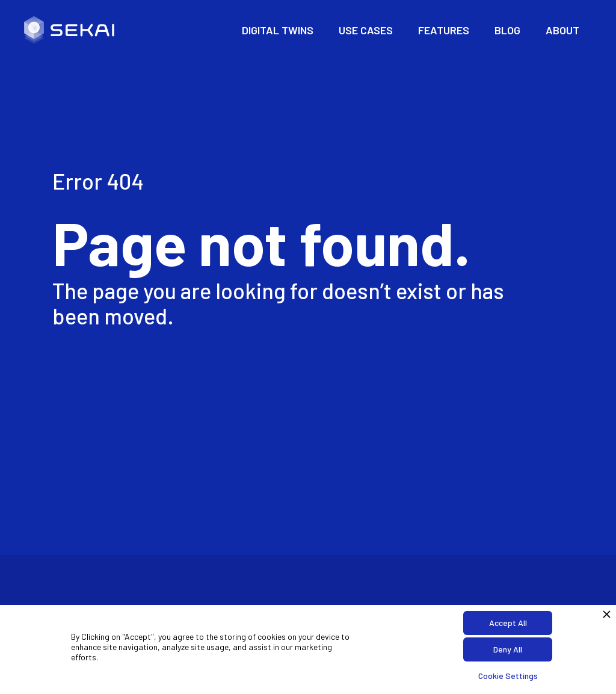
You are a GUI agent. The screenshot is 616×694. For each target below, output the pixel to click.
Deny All (508, 649)
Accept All (508, 623)
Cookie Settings (508, 676)
